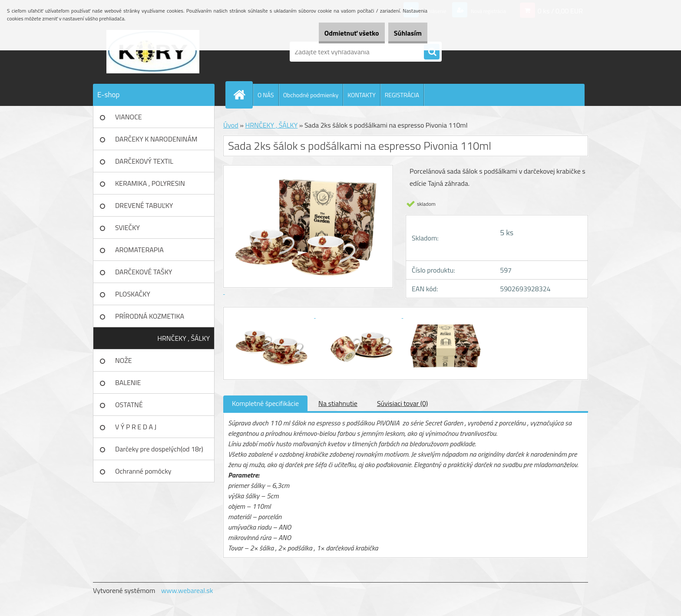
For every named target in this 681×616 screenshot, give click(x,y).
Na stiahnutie (338, 403)
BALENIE (128, 382)
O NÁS (266, 95)
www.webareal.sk (187, 590)
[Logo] (153, 52)
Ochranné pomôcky (143, 471)
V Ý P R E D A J (136, 427)
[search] (432, 52)
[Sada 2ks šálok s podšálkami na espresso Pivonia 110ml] (272, 315)
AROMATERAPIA (139, 250)
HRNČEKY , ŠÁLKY (183, 338)
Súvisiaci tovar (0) (402, 403)
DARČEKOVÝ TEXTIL (144, 161)
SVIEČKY (127, 227)
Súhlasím (403, 33)
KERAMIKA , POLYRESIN (150, 183)
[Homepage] (243, 95)
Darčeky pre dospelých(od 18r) (159, 449)
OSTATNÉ (129, 405)
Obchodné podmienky (311, 95)
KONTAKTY (361, 95)
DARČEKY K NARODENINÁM (156, 139)
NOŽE (124, 360)
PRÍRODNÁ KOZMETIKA (150, 316)
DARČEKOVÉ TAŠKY (144, 272)
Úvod (231, 125)
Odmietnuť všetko (336, 33)
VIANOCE (129, 117)
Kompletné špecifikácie (265, 403)
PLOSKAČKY (133, 294)
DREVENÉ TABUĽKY (144, 205)
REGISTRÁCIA (402, 95)
